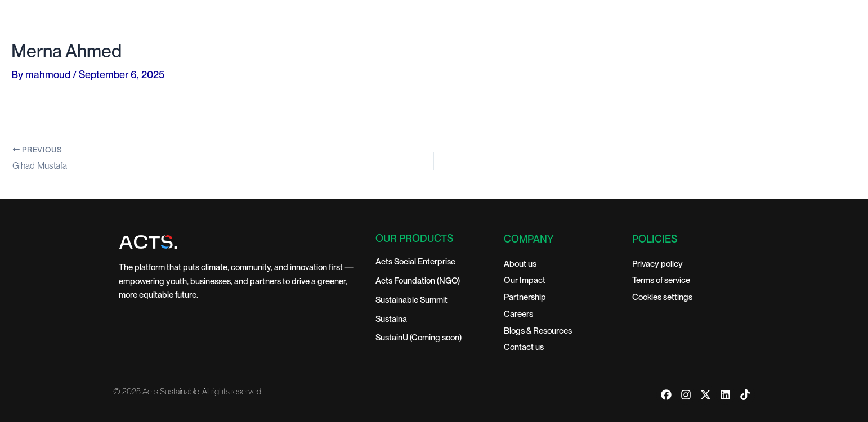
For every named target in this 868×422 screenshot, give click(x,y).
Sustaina (391, 319)
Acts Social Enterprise (415, 262)
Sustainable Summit (411, 300)
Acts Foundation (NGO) (418, 281)
